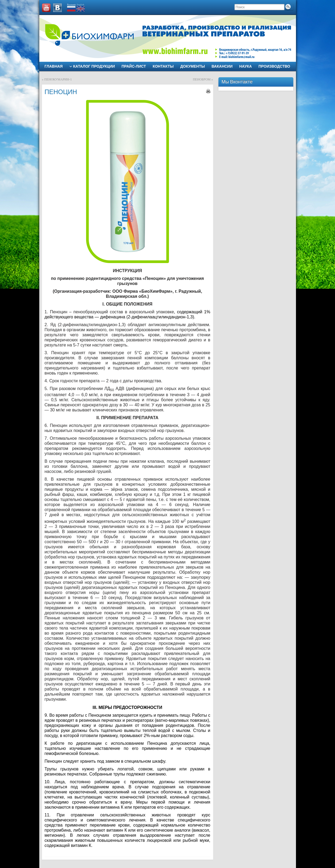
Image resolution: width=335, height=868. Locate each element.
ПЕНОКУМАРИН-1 (58, 79)
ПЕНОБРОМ (202, 79)
